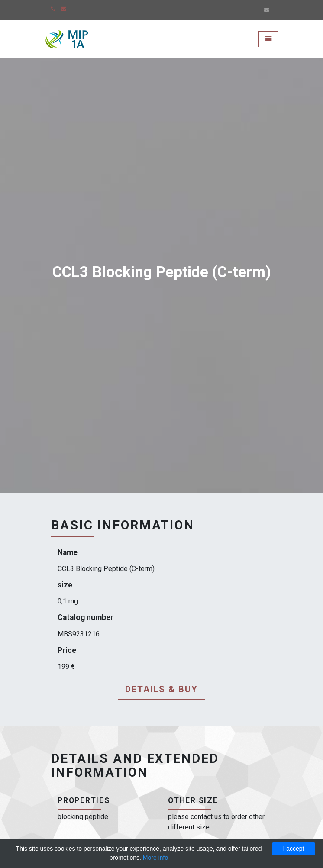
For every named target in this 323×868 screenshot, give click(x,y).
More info (155, 858)
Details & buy (161, 689)
